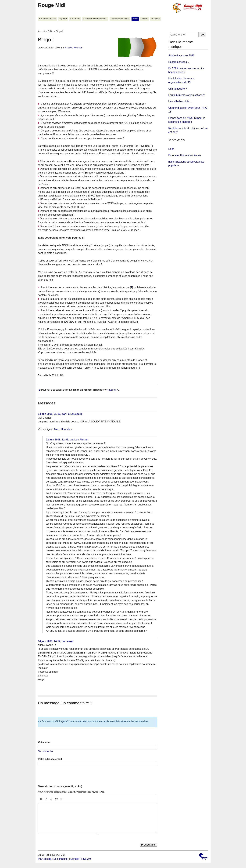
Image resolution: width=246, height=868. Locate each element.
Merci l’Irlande (62, 429)
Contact (75, 859)
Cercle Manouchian (120, 19)
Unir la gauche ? (178, 89)
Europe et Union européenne (185, 155)
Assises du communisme (95, 19)
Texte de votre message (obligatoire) (60, 786)
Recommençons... (179, 62)
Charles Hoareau (74, 48)
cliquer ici (111, 390)
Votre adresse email (50, 759)
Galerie (145, 19)
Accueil (42, 31)
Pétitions (156, 19)
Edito (135, 19)
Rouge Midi (52, 5)
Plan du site (45, 859)
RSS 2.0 (86, 859)
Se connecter (46, 751)
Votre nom (44, 742)
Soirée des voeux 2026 (181, 56)
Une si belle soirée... (180, 101)
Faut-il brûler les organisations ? (186, 95)
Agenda (63, 19)
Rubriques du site (47, 19)
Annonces (75, 19)
